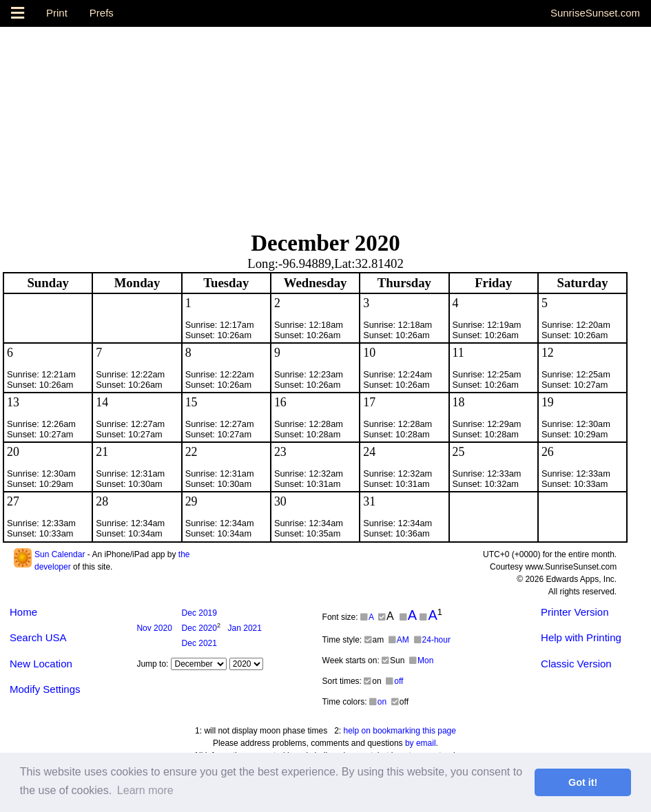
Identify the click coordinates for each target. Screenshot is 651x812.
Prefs (102, 13)
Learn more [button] (145, 790)
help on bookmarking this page (400, 731)
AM (399, 640)
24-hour (432, 640)
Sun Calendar (60, 554)
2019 (199, 613)
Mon (421, 660)
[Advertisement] (325, 123)
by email (421, 743)
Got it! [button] (583, 782)
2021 (245, 628)
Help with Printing (581, 637)
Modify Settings (45, 689)
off (394, 681)
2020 (154, 628)
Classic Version (576, 664)
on (378, 702)
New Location (41, 664)
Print (57, 13)
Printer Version (575, 612)
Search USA (38, 637)
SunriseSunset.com (595, 13)
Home (23, 612)
